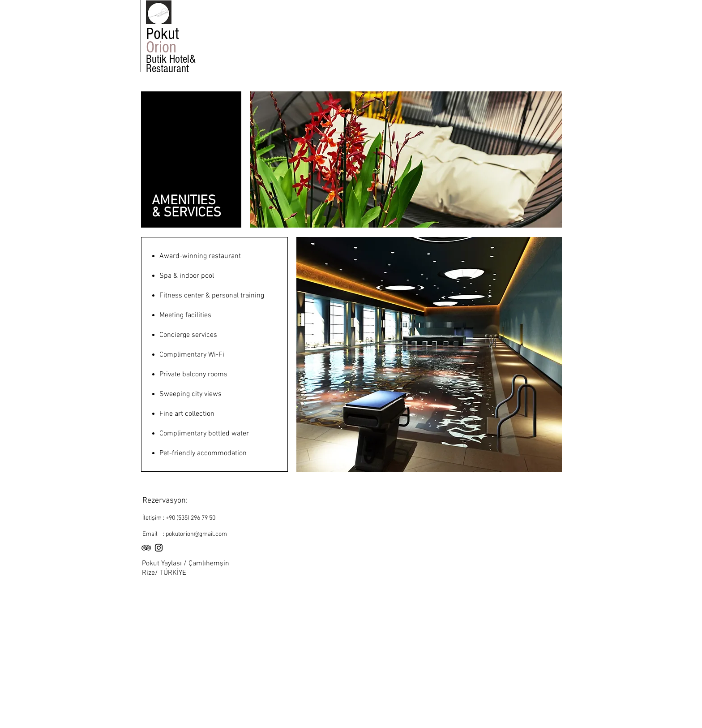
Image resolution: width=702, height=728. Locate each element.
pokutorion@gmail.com (196, 534)
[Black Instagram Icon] (159, 548)
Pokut (165, 34)
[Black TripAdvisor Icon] (146, 548)
